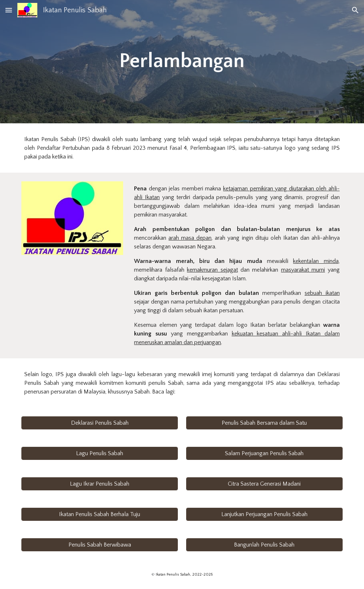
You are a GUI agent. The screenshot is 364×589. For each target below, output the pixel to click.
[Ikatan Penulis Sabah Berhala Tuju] (100, 514)
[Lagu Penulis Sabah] (100, 453)
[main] (182, 61)
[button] (9, 10)
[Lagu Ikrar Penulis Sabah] (100, 484)
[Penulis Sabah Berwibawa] (100, 545)
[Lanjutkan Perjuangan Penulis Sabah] (264, 514)
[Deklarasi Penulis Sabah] (100, 423)
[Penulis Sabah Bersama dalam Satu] (264, 423)
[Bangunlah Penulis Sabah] (264, 545)
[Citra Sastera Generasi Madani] (264, 484)
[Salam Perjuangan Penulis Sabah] (264, 453)
